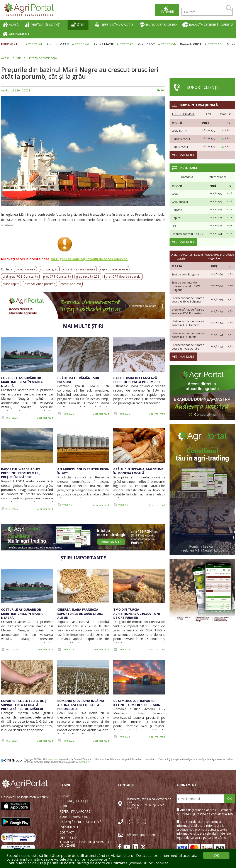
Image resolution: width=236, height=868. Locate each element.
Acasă (5, 58)
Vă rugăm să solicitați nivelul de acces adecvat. (90, 259)
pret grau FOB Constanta (20, 276)
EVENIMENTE (69, 827)
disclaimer (84, 762)
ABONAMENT (16, 34)
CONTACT (67, 832)
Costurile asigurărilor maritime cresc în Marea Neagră (22, 382)
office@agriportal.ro (141, 835)
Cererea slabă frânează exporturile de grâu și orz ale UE (80, 613)
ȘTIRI (78, 25)
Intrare (167, 11)
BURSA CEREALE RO (158, 25)
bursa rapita (11, 284)
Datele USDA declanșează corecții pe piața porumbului (138, 380)
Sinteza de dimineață (42, 58)
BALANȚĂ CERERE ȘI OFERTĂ (208, 25)
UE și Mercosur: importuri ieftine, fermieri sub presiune (138, 703)
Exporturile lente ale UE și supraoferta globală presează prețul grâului (24, 705)
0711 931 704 (136, 823)
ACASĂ (11, 25)
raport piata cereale (114, 269)
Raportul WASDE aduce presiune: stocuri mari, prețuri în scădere (21, 473)
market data (52, 759)
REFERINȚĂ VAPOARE (114, 25)
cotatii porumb (71, 284)
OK (229, 798)
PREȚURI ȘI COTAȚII (43, 25)
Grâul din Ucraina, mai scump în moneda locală (138, 471)
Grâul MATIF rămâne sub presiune (78, 380)
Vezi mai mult (45, 418)
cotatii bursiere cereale (79, 269)
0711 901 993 (136, 820)
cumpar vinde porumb (40, 284)
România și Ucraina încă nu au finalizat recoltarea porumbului (81, 705)
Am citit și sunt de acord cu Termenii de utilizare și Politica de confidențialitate (205, 812)
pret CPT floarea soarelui (124, 276)
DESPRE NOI (69, 838)
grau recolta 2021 (88, 276)
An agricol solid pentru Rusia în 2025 (83, 471)
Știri (19, 58)
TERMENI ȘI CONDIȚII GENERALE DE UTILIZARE (86, 844)
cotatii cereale (25, 269)
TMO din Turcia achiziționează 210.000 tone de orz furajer (137, 613)
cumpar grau (49, 269)
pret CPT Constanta (57, 276)
